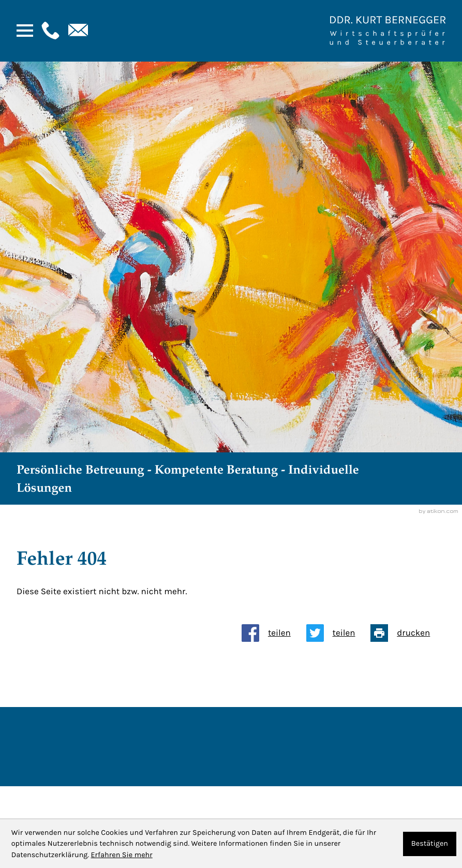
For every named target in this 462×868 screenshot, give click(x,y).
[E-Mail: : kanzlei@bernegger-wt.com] (77, 31)
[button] (49, 31)
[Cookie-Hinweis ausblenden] (430, 844)
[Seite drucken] (408, 633)
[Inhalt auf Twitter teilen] (339, 633)
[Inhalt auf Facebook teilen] (274, 633)
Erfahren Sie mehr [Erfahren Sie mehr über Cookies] (121, 855)
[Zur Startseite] (388, 31)
